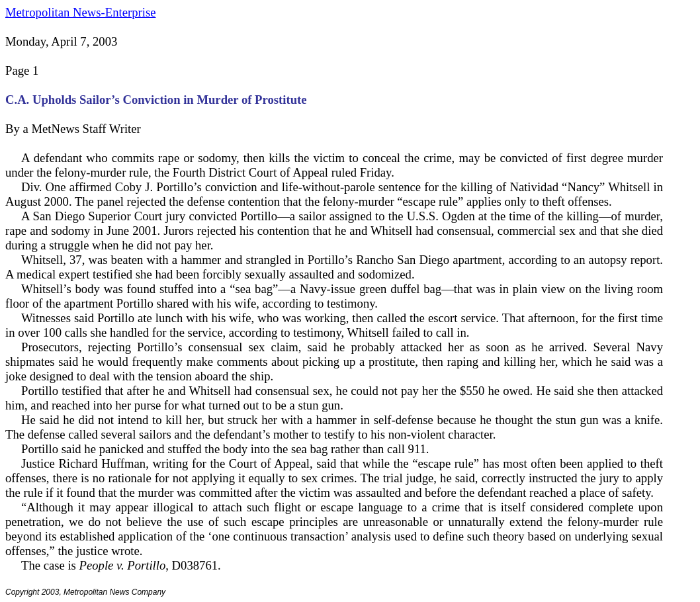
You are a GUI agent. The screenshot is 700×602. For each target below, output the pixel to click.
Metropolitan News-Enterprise (80, 12)
